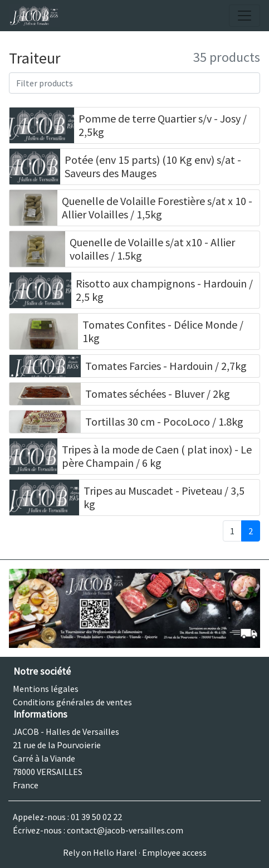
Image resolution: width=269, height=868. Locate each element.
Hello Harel (115, 852)
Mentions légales (46, 689)
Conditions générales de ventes (72, 702)
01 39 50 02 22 (96, 817)
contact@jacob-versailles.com (125, 830)
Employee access (174, 852)
